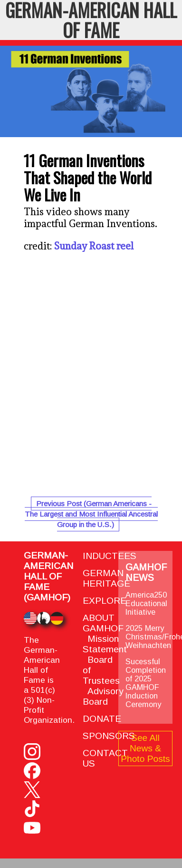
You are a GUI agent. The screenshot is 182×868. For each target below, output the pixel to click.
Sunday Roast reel (94, 246)
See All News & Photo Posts (145, 748)
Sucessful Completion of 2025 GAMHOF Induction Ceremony (146, 683)
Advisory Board (103, 696)
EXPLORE (105, 601)
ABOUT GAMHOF (103, 623)
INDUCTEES (110, 556)
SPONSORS (109, 736)
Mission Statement (105, 644)
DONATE (102, 719)
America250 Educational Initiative (146, 603)
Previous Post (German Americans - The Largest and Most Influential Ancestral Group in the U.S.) (91, 514)
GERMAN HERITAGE (106, 578)
